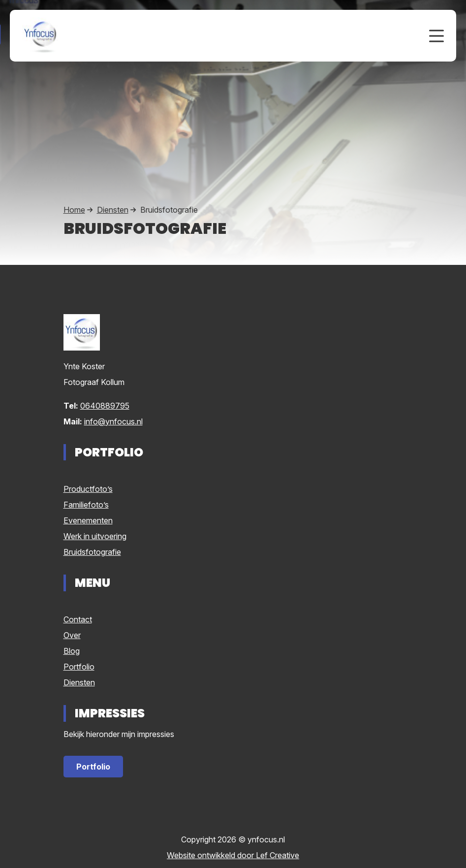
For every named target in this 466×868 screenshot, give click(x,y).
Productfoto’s (88, 489)
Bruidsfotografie (92, 552)
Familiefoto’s (86, 505)
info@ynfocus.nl (113, 421)
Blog (72, 651)
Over (72, 635)
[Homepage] (216, 35)
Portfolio (79, 667)
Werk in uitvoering (95, 536)
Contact (78, 619)
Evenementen (88, 520)
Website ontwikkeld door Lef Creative (233, 855)
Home (74, 210)
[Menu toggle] (436, 36)
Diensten (113, 210)
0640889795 (105, 406)
